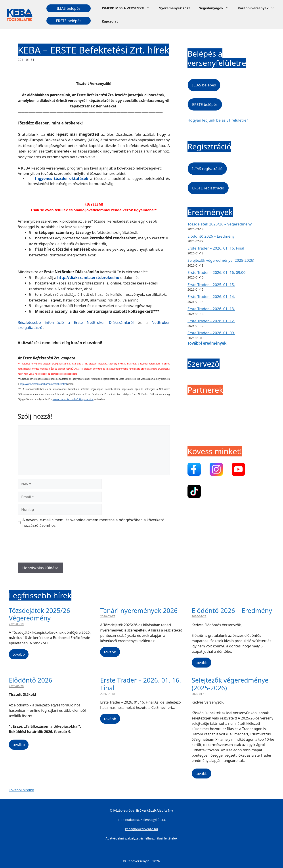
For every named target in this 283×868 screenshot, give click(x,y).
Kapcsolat (110, 21)
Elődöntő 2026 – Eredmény (211, 236)
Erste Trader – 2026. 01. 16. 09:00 (216, 272)
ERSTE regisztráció (208, 188)
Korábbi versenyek (258, 8)
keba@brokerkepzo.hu (141, 829)
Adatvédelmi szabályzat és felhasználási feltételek (142, 838)
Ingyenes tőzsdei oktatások (62, 178)
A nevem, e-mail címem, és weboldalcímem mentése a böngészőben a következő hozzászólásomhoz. (94, 523)
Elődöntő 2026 (31, 680)
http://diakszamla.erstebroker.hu (88, 278)
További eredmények (207, 343)
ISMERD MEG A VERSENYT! (128, 8)
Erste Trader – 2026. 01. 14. (211, 297)
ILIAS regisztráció (207, 169)
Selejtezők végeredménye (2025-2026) (221, 260)
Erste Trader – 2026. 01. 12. (211, 321)
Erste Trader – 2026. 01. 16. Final (216, 248)
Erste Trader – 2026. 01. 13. (211, 309)
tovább (19, 654)
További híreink (21, 790)
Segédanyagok (216, 8)
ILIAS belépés (68, 8)
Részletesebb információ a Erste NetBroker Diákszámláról (76, 322)
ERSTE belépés (69, 21)
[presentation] (51, 547)
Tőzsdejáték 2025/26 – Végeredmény (220, 224)
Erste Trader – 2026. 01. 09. (211, 333)
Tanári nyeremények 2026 (139, 610)
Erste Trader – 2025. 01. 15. (211, 285)
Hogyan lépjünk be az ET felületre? (218, 120)
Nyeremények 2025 (174, 8)
